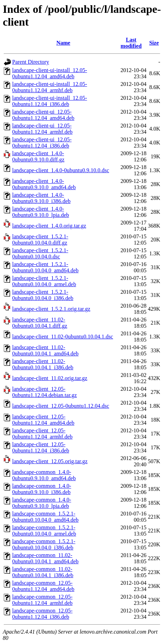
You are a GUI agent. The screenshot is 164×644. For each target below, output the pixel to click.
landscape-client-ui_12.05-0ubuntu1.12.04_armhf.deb (42, 129)
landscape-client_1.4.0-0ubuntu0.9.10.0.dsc (61, 170)
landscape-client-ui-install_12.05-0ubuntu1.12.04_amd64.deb (50, 73)
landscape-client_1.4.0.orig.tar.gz (49, 226)
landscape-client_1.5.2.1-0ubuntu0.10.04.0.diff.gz (40, 240)
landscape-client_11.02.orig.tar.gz (50, 378)
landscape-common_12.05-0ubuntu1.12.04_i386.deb (42, 614)
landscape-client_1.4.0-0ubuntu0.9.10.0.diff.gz (38, 156)
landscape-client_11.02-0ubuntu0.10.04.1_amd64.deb (45, 350)
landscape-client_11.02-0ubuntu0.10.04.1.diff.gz (40, 323)
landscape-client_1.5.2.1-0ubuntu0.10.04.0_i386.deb (43, 295)
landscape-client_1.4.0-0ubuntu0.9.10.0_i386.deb (41, 198)
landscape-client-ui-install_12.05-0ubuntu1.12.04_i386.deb (50, 101)
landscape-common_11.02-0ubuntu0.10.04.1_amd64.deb (45, 558)
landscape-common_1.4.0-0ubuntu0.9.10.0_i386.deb (42, 489)
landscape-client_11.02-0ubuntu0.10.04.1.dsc (63, 337)
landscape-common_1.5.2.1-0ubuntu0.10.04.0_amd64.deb (45, 517)
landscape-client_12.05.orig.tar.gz (50, 461)
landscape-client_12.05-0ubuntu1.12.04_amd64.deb (43, 420)
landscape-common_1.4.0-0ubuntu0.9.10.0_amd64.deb (44, 475)
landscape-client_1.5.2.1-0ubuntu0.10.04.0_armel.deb (44, 281)
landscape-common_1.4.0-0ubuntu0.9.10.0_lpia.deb (42, 503)
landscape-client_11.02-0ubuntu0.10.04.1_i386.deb (43, 364)
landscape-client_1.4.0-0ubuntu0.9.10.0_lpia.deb (41, 212)
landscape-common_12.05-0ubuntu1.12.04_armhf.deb (42, 600)
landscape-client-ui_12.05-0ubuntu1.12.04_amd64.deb (43, 115)
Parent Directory (31, 62)
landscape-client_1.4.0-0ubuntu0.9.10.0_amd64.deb (44, 184)
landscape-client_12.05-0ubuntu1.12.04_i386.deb (41, 447)
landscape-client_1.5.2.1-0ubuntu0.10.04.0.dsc (40, 253)
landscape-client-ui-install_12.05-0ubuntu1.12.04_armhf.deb (50, 87)
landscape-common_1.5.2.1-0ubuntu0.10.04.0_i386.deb (44, 544)
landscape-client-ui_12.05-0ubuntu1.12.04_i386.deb (42, 143)
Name (63, 43)
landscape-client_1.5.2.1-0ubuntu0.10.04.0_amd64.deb (45, 267)
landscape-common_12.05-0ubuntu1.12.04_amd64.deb (43, 586)
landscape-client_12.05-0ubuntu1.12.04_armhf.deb (42, 434)
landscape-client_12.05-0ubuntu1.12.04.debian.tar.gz (44, 392)
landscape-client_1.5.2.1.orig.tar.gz (51, 309)
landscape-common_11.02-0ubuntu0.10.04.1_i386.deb (43, 572)
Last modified (131, 43)
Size (154, 43)
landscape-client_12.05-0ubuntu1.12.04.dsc (61, 406)
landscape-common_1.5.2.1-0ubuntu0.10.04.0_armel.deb (44, 531)
